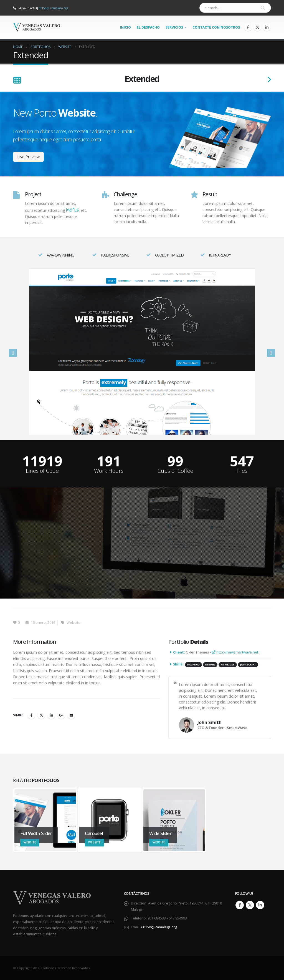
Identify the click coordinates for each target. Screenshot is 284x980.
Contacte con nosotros (216, 27)
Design (210, 664)
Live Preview (28, 157)
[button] (13, 353)
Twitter (41, 715)
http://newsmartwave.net (235, 652)
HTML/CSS (228, 664)
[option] (142, 351)
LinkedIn (51, 715)
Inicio (125, 27)
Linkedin (260, 905)
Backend (193, 664)
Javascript (248, 664)
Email (71, 715)
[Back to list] (17, 81)
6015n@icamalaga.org (53, 8)
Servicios (174, 27)
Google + (61, 715)
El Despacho (148, 27)
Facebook (31, 715)
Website (73, 623)
